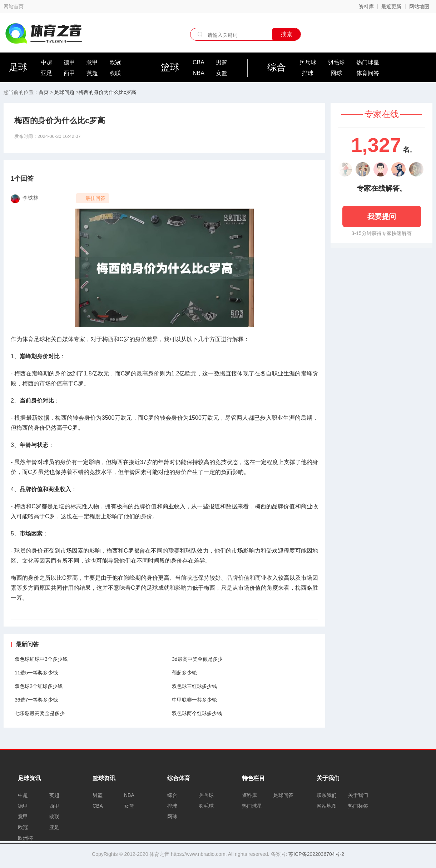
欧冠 (115, 62)
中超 (46, 62)
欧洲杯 (25, 838)
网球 (336, 73)
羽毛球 (336, 62)
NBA (199, 73)
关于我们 (358, 795)
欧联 (115, 73)
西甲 (69, 73)
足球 (18, 67)
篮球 (170, 67)
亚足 (46, 73)
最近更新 (391, 6)
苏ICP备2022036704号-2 (316, 854)
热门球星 (368, 62)
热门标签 (358, 806)
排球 (308, 73)
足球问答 (283, 795)
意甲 (92, 62)
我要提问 (382, 216)
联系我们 (327, 795)
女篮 (222, 73)
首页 (44, 92)
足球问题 (64, 92)
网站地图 (419, 6)
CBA (199, 62)
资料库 (366, 6)
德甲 (69, 62)
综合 (277, 67)
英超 (92, 73)
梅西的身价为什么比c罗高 (107, 92)
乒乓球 (308, 62)
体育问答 (368, 73)
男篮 (222, 62)
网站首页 (14, 6)
